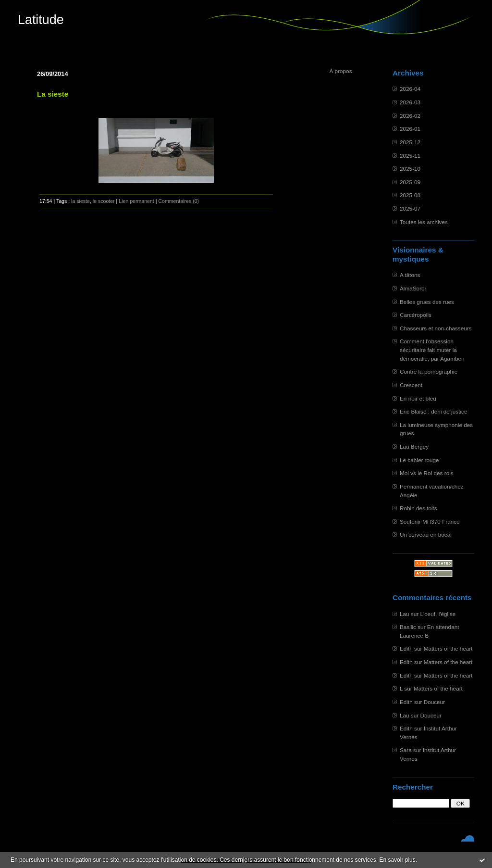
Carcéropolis (416, 315)
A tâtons (410, 275)
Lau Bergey (414, 447)
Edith (406, 648)
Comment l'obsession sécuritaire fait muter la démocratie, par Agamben (432, 350)
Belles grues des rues (427, 302)
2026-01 (410, 129)
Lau (405, 614)
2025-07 (410, 208)
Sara (406, 750)
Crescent (411, 385)
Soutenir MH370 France (430, 522)
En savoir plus (397, 860)
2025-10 (410, 169)
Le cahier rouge (419, 460)
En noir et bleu (418, 398)
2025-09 (410, 182)
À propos (340, 71)
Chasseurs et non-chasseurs (436, 328)
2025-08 (410, 195)
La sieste (53, 94)
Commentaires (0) (178, 201)
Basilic (408, 627)
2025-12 (410, 142)
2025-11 (410, 156)
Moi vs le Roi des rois (427, 473)
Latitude (41, 20)
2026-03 (410, 102)
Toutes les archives (424, 222)
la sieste (80, 201)
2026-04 (410, 89)
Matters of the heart (448, 648)
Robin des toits (418, 508)
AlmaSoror (413, 288)
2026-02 (410, 116)
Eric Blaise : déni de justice (433, 411)
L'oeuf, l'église (438, 614)
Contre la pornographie (429, 371)
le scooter (104, 201)
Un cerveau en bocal (426, 535)
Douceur (434, 702)
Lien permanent (136, 201)
